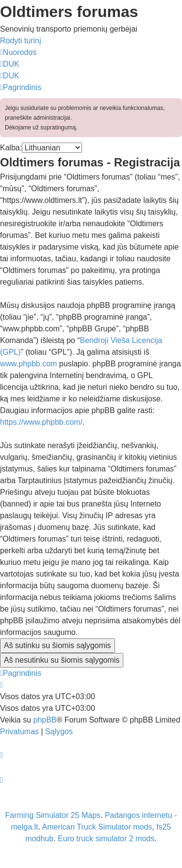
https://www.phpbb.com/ (41, 422)
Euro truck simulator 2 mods (106, 839)
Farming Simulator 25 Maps (53, 815)
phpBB (45, 720)
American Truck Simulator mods (97, 827)
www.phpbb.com (28, 364)
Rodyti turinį (20, 41)
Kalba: (11, 148)
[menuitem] (10, 64)
